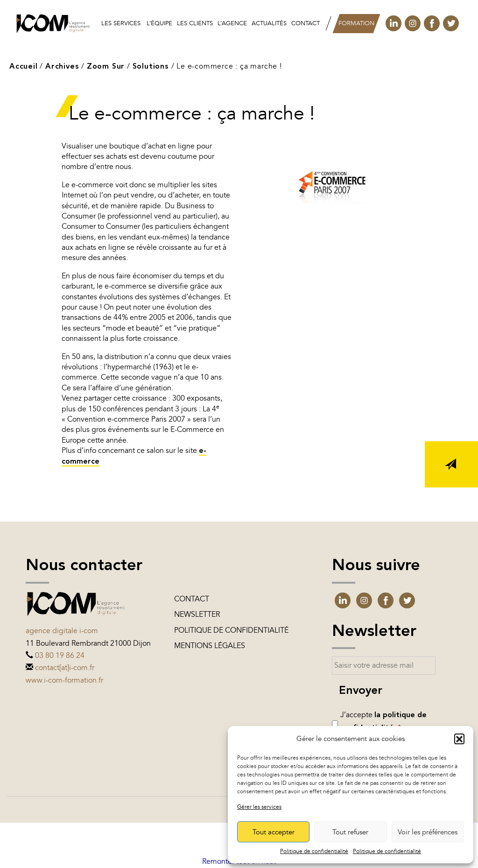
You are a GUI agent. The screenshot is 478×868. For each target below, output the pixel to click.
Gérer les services (259, 807)
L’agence (232, 23)
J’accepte (383, 721)
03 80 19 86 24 (60, 656)
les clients (195, 23)
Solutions (151, 67)
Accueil (24, 67)
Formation (356, 23)
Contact (306, 23)
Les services (121, 23)
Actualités (269, 23)
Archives (62, 67)
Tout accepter (274, 832)
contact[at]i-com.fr (65, 668)
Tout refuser (350, 832)
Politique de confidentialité (314, 851)
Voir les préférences (428, 832)
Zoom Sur (106, 67)
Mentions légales (210, 646)
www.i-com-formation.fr (64, 680)
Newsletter (197, 614)
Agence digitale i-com (62, 631)
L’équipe (159, 23)
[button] (459, 739)
